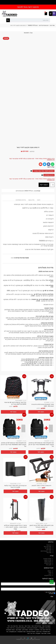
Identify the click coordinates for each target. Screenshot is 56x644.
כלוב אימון (39, 632)
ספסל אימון (25, 630)
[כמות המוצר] (52, 185)
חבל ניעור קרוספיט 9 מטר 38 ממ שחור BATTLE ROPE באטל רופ (15, 403)
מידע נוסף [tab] (31, 200)
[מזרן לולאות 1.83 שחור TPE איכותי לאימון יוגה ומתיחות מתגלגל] (42, 510)
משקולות (38, 633)
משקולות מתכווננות (21, 628)
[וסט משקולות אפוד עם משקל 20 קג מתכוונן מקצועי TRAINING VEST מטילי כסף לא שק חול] (41, 427)
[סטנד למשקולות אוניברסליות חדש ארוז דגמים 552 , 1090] (41, 388)
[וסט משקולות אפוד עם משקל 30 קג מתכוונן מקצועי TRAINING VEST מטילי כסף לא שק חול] (13, 427)
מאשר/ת (51, 593)
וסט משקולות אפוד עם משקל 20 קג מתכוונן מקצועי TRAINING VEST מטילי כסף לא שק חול (41, 444)
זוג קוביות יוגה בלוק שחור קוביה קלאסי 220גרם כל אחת (15, 486)
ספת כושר (44, 633)
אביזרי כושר (27, 626)
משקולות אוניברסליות (32, 628)
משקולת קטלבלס (31, 632)
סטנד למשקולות (22, 632)
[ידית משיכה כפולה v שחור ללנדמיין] (42, 470)
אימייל (53, 587)
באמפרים (37, 630)
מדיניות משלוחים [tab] (21, 200)
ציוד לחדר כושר (11, 628)
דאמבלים (31, 630)
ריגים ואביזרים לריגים (44, 25)
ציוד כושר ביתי (14, 626)
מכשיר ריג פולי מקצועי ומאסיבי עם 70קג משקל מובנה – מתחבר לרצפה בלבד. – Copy (15, 527)
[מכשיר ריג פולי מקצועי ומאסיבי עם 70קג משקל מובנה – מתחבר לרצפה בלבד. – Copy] (15, 510)
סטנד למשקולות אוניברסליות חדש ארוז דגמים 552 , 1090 (43, 405)
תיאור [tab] (39, 200)
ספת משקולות (46, 632)
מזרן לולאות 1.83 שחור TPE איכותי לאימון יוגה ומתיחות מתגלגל (41, 526)
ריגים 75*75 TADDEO (33, 25)
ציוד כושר (21, 626)
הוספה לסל (44, 185)
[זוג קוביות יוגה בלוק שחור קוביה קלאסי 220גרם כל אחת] (15, 470)
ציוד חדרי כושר (31, 633)
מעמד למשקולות (10, 630)
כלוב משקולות (13, 632)
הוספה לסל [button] (41, 412)
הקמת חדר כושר (46, 626)
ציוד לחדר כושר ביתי (45, 630)
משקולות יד (41, 628)
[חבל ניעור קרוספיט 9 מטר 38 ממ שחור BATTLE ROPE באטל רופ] (13, 387)
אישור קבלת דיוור (50, 592)
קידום (35, 191)
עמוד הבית (52, 25)
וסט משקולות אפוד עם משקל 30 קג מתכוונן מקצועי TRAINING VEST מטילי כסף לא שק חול (14, 444)
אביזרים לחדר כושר (36, 626)
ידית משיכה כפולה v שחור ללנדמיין (41, 485)
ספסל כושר (18, 630)
